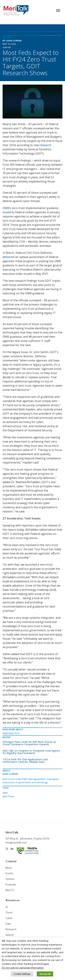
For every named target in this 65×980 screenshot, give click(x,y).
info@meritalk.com (16, 843)
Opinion (10, 879)
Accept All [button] (45, 974)
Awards (10, 935)
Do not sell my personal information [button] (23, 968)
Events (9, 873)
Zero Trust (8, 796)
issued (7, 212)
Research (11, 929)
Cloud (9, 912)
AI (7, 907)
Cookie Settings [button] (22, 974)
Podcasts (11, 884)
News (9, 868)
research (45, 145)
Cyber (9, 918)
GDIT (5, 793)
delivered (8, 257)
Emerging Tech (11, 733)
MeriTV (10, 890)
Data (8, 924)
